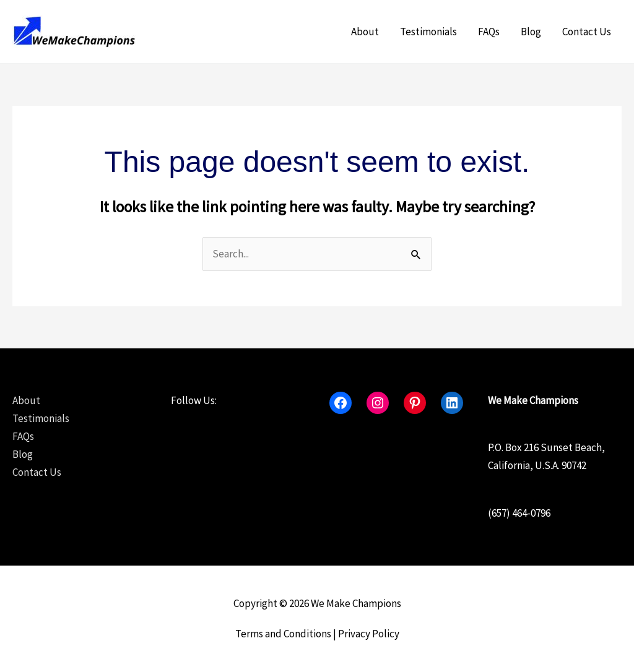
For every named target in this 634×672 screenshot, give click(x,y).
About (365, 32)
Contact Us (587, 32)
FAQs (489, 32)
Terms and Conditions (283, 634)
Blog (531, 32)
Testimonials (428, 32)
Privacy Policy (369, 634)
